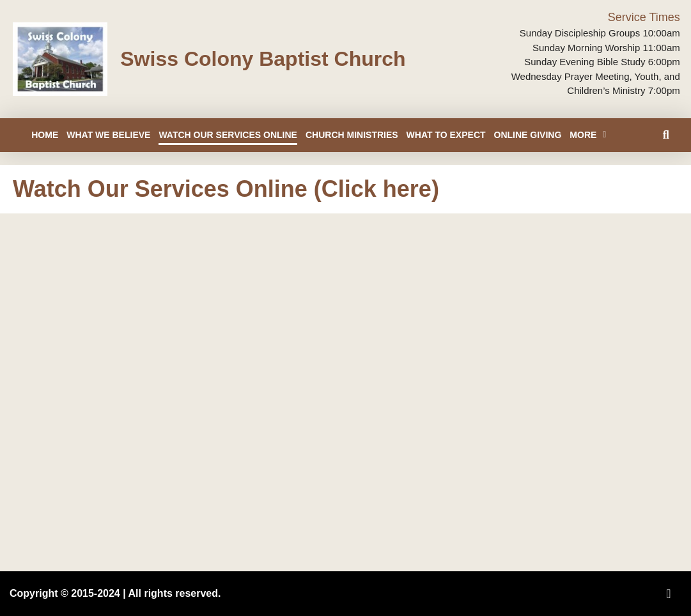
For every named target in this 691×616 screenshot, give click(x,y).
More (588, 135)
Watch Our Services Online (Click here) (226, 189)
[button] (666, 135)
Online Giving (528, 135)
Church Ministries (352, 135)
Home (45, 135)
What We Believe (108, 135)
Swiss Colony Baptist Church (263, 59)
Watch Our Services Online (228, 135)
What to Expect (446, 135)
